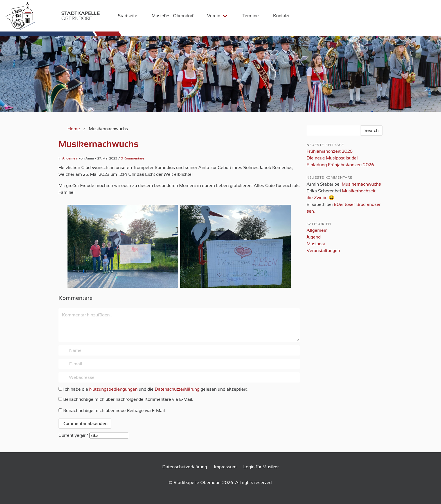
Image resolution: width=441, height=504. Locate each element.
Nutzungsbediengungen (113, 389)
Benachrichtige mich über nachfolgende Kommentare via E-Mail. (128, 399)
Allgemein (70, 158)
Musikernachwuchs (98, 144)
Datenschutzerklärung (177, 389)
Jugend (314, 237)
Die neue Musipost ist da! (332, 158)
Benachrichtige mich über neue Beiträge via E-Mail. (114, 411)
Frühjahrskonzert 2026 (330, 151)
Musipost (316, 244)
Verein (210, 16)
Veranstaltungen (323, 251)
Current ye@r (73, 435)
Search (372, 130)
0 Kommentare (132, 158)
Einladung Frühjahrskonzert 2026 (340, 165)
